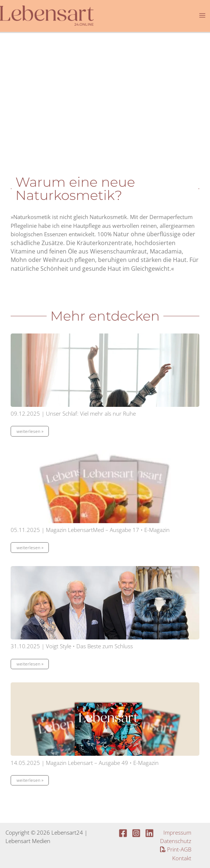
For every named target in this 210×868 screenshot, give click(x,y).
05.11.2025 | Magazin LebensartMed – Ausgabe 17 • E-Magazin (90, 530)
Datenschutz (176, 841)
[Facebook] (123, 833)
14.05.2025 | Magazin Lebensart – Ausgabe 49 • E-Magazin (85, 763)
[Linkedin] (149, 833)
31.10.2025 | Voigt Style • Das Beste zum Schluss (72, 646)
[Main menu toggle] (202, 15)
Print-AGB (176, 849)
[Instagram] (136, 833)
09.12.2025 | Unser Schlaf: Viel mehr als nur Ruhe (73, 413)
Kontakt (182, 858)
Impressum (177, 832)
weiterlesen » (30, 431)
